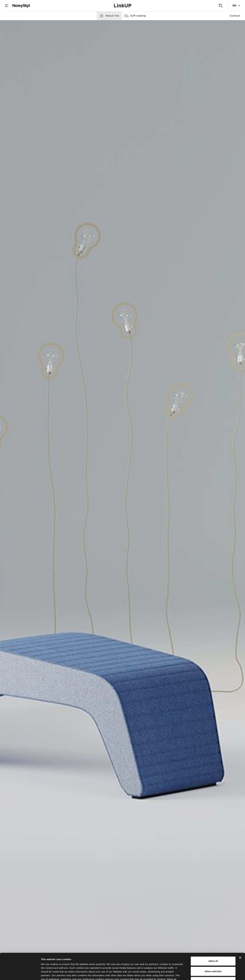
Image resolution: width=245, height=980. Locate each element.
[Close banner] (240, 931)
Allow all (213, 935)
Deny (213, 955)
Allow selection (213, 945)
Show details (164, 974)
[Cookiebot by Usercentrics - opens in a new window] (20, 974)
